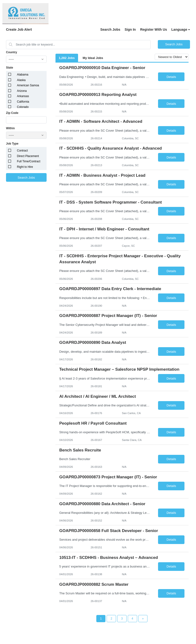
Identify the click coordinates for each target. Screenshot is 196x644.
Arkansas (23, 96)
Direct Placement (28, 156)
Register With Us (153, 29)
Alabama (23, 75)
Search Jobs (110, 29)
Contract (22, 151)
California (23, 102)
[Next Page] (143, 619)
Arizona (22, 91)
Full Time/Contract (29, 161)
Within (10, 128)
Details (171, 77)
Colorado (23, 107)
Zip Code (12, 113)
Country (12, 52)
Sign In (130, 29)
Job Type (12, 144)
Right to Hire (25, 167)
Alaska (21, 80)
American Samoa (28, 85)
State (9, 68)
